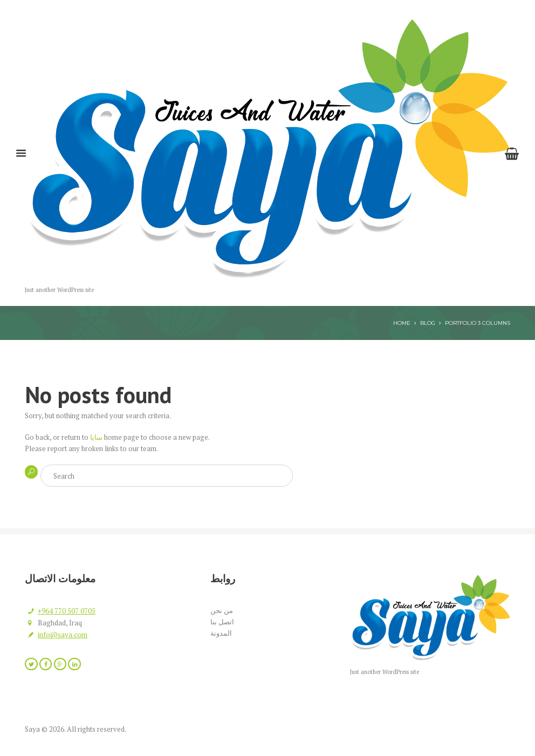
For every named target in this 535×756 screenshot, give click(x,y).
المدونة (221, 633)
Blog (428, 323)
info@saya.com (63, 635)
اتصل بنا (222, 622)
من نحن (222, 610)
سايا (96, 437)
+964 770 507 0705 (67, 611)
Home (402, 323)
